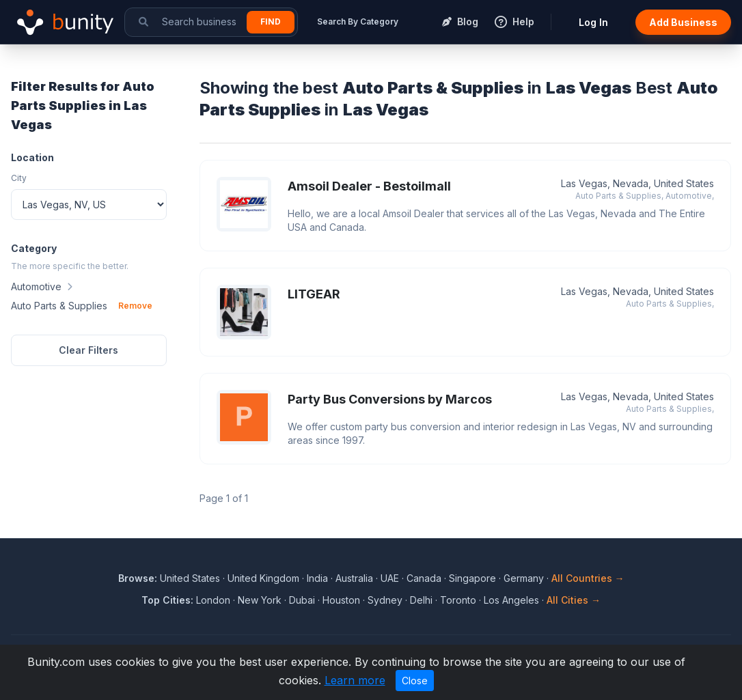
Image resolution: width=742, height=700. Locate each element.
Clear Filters (88, 350)
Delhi (421, 600)
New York (260, 600)
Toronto (458, 600)
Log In (593, 22)
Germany (524, 578)
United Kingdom (263, 578)
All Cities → (574, 600)
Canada (424, 578)
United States (190, 578)
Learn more (355, 680)
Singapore (472, 578)
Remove (135, 306)
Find (271, 22)
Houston (341, 600)
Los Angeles (511, 600)
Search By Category (358, 22)
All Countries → (588, 578)
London (213, 600)
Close (415, 681)
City (19, 178)
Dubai (302, 600)
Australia (354, 578)
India (317, 578)
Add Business (683, 22)
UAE (390, 578)
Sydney (385, 600)
